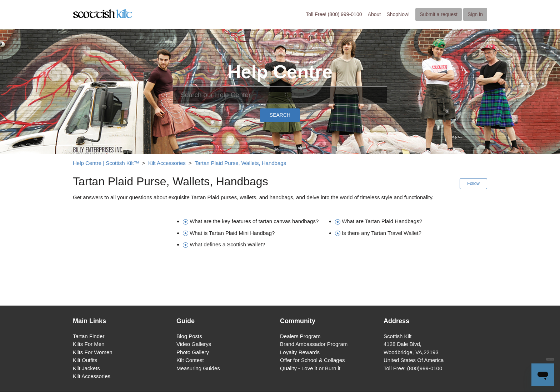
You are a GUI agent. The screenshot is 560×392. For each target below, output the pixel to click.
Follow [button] (473, 184)
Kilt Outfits (85, 360)
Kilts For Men (89, 344)
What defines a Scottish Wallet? (227, 244)
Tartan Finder (89, 336)
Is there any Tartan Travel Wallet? (382, 233)
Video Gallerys (194, 344)
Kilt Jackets (86, 368)
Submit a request (439, 14)
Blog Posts (189, 336)
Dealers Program (300, 336)
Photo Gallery (193, 352)
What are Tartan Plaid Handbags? (382, 221)
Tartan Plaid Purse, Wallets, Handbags (240, 163)
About (374, 14)
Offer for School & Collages (312, 360)
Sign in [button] (475, 14)
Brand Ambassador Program (314, 344)
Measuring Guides (198, 368)
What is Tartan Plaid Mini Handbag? (232, 233)
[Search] (280, 95)
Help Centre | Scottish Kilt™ (106, 163)
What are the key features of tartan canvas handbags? (254, 221)
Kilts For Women (93, 352)
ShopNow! (398, 14)
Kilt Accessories (167, 163)
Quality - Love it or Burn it (310, 368)
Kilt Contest (190, 360)
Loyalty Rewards (300, 352)
